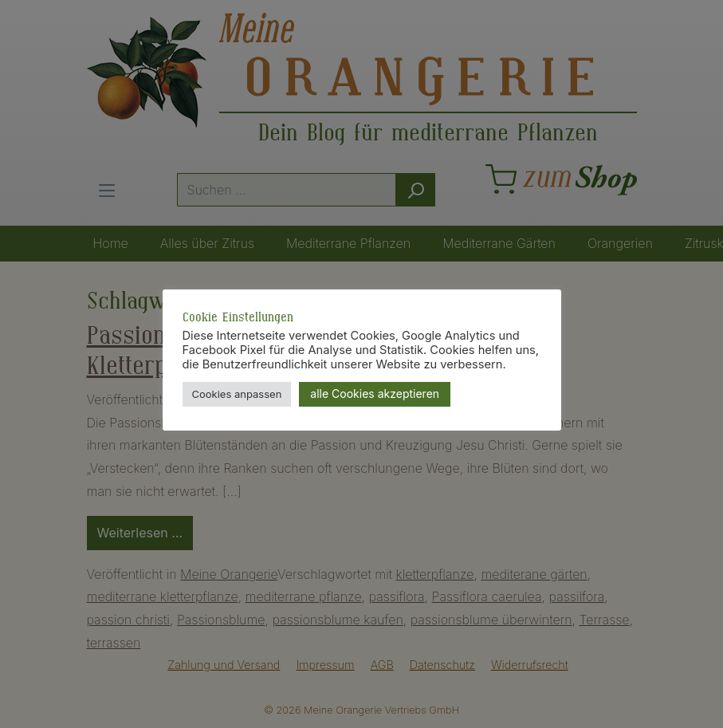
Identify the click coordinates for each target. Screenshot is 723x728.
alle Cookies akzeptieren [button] (375, 394)
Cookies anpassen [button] (237, 394)
